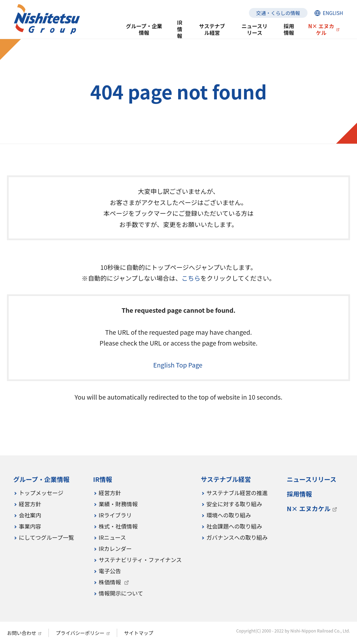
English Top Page (178, 365)
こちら (191, 278)
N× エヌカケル (321, 29)
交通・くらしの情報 (278, 13)
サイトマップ (139, 633)
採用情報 (289, 29)
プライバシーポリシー (80, 633)
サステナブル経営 (212, 29)
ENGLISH (333, 13)
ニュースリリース (255, 29)
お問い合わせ (22, 633)
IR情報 (180, 29)
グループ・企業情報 (144, 29)
